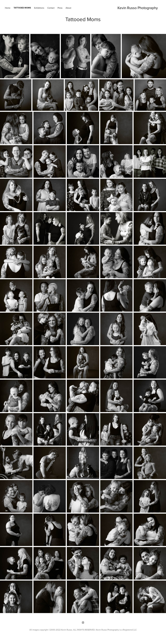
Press (60, 8)
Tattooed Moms (22, 8)
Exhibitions (39, 8)
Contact (51, 8)
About (68, 8)
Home (8, 8)
